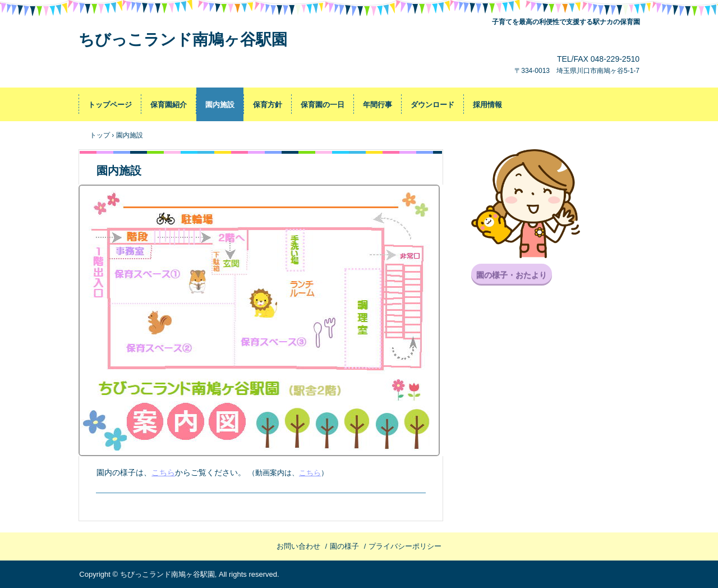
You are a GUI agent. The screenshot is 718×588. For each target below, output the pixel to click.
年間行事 (378, 105)
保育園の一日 (323, 105)
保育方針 (268, 105)
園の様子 (344, 546)
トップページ (110, 105)
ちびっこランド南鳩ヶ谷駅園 (183, 40)
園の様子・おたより (512, 275)
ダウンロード (432, 105)
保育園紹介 (169, 105)
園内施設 (220, 105)
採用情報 (487, 105)
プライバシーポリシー (405, 546)
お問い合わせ (298, 546)
